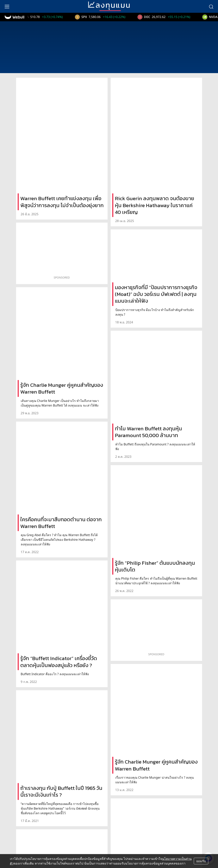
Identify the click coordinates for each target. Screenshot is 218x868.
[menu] (7, 6)
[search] (211, 6)
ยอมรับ (201, 861)
